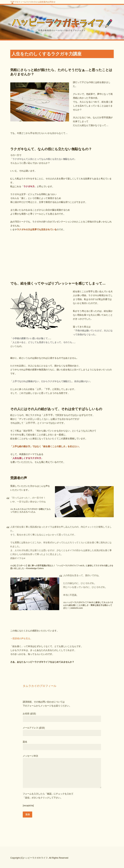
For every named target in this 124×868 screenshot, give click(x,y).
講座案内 (65, 4)
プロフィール (29, 4)
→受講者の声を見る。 (21, 637)
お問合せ (79, 4)
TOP (15, 4)
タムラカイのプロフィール (40, 685)
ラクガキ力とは (48, 4)
